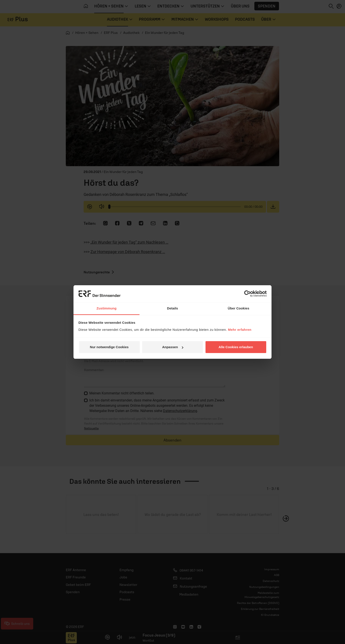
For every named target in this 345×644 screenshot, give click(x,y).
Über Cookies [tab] (239, 308)
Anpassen (173, 347)
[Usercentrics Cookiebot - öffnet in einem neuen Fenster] (247, 294)
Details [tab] (172, 308)
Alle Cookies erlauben (236, 347)
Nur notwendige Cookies (109, 347)
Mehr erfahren (240, 330)
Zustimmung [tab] (107, 308)
